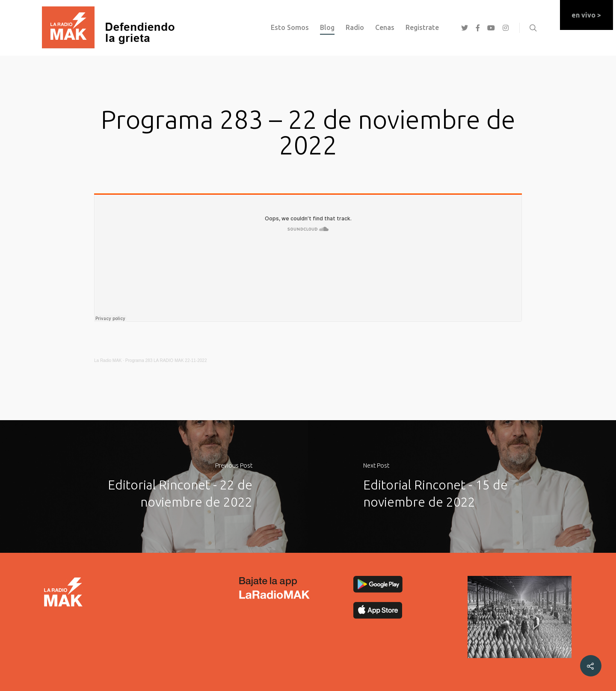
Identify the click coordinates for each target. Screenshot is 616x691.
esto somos (290, 27)
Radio (355, 27)
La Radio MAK (108, 360)
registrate (422, 27)
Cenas (385, 27)
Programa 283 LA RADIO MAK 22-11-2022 (166, 360)
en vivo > (586, 15)
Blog (327, 27)
